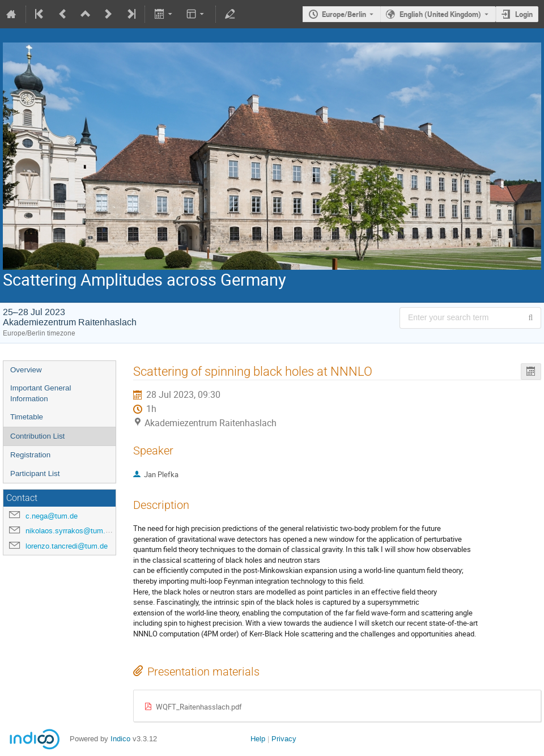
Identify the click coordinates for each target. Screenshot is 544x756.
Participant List (35, 473)
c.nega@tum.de (52, 516)
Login (524, 14)
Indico (120, 739)
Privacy (284, 739)
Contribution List (37, 436)
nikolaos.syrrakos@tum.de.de (75, 531)
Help (258, 739)
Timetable (27, 417)
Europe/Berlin (344, 14)
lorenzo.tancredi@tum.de (67, 546)
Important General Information (41, 393)
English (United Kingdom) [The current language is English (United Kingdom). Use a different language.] (440, 14)
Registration (30, 455)
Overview (26, 370)
